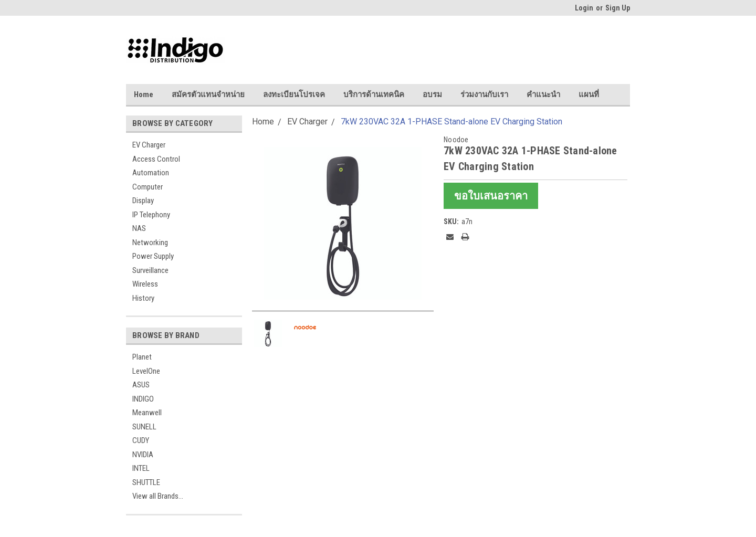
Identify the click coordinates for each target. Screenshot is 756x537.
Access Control (156, 159)
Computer (148, 187)
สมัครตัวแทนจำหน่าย (208, 94)
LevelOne (146, 371)
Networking (150, 243)
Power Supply (153, 256)
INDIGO (143, 399)
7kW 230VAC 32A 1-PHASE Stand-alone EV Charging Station (451, 122)
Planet (142, 357)
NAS (139, 228)
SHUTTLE (146, 482)
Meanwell (147, 413)
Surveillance (150, 270)
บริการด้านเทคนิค (374, 94)
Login (584, 8)
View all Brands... (158, 496)
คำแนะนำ (543, 94)
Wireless (145, 284)
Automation (151, 173)
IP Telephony (151, 215)
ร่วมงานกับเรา (484, 94)
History (143, 298)
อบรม (432, 94)
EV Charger (149, 145)
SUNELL (144, 427)
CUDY (141, 440)
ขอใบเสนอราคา (491, 196)
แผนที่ (589, 94)
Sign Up (618, 8)
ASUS (141, 385)
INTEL (141, 468)
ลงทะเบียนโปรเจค (294, 94)
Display (143, 201)
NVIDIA (143, 455)
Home (144, 94)
